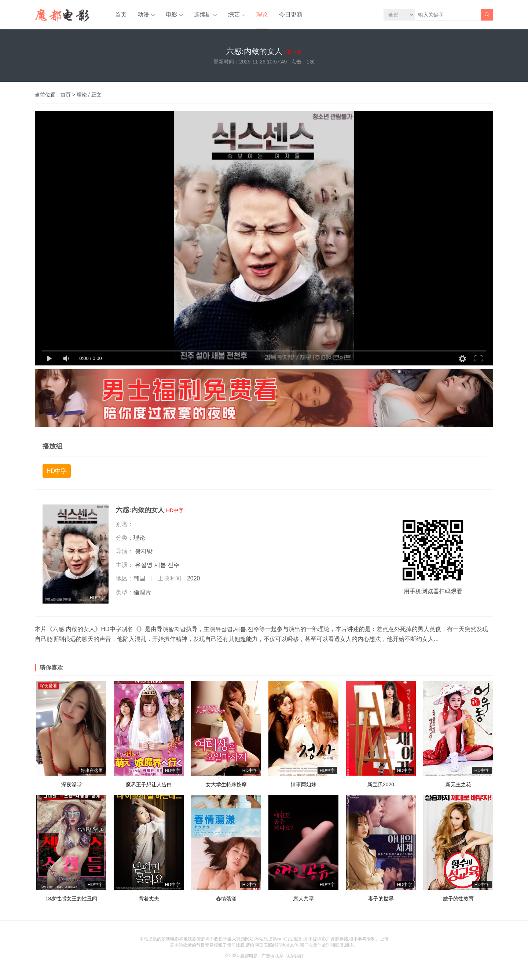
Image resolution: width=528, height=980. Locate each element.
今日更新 (291, 14)
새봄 (160, 565)
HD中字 (57, 471)
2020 (194, 578)
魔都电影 (249, 956)
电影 (172, 14)
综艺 (234, 14)
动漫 (143, 14)
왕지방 (144, 551)
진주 (173, 565)
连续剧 (203, 14)
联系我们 (294, 956)
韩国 (139, 578)
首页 (121, 14)
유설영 (144, 565)
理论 (262, 14)
